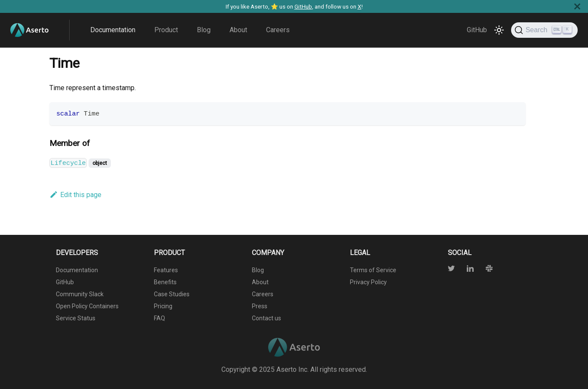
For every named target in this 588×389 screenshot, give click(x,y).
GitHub (303, 6)
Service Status (76, 318)
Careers (278, 30)
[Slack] (484, 269)
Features (166, 270)
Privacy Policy (368, 282)
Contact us (266, 318)
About (238, 30)
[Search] (544, 30)
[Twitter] (452, 269)
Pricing (163, 306)
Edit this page (75, 195)
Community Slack (80, 294)
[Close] (577, 6)
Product (166, 30)
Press (260, 306)
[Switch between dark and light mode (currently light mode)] (499, 30)
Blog (204, 30)
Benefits (165, 282)
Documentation (113, 30)
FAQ (159, 318)
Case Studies (172, 294)
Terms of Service (373, 270)
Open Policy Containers (87, 306)
